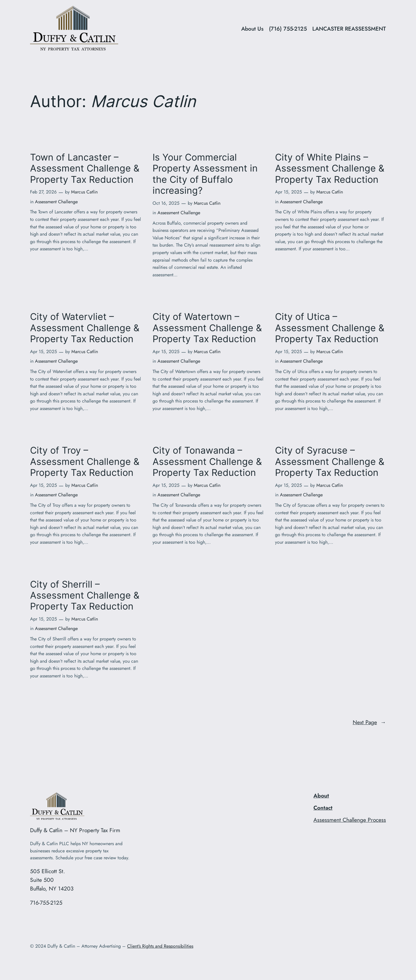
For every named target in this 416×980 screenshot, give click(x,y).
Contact (323, 808)
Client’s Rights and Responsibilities (160, 946)
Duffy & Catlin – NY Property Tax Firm (75, 830)
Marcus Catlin (84, 192)
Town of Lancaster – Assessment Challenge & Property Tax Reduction (85, 168)
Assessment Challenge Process (350, 820)
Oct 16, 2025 (166, 203)
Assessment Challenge (56, 202)
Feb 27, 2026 (43, 192)
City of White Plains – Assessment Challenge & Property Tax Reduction (330, 168)
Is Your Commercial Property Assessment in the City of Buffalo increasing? (205, 174)
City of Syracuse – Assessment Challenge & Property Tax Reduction (330, 462)
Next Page (369, 722)
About (321, 795)
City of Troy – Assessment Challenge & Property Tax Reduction (85, 462)
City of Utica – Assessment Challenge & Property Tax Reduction (330, 328)
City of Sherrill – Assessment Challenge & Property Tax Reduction (85, 596)
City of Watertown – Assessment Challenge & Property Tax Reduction (207, 328)
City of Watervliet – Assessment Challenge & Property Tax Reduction (85, 328)
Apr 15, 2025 (288, 192)
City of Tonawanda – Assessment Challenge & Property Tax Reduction (207, 462)
